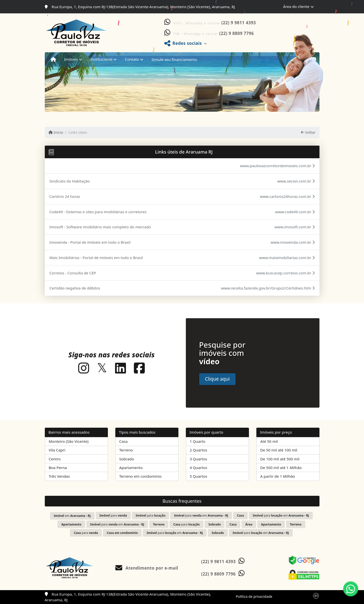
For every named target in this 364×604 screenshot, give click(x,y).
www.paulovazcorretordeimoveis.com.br (277, 166)
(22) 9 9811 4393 (239, 23)
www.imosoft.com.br (294, 227)
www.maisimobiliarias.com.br (287, 258)
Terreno (126, 450)
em (72, 516)
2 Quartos (199, 450)
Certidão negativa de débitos (75, 288)
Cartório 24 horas (65, 196)
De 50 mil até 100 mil (279, 450)
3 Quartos (199, 459)
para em (201, 515)
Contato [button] (132, 59)
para (113, 515)
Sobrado (127, 459)
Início (56, 132)
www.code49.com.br (295, 212)
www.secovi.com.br (296, 181)
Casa (123, 441)
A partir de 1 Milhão (278, 476)
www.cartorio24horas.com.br (287, 196)
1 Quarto (198, 441)
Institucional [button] (101, 59)
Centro (55, 459)
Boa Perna (58, 468)
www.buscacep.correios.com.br (285, 273)
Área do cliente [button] (296, 6)
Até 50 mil (269, 441)
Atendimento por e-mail (147, 568)
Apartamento (131, 468)
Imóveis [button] (71, 59)
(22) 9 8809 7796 (237, 33)
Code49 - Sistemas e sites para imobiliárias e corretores (98, 212)
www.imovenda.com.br (292, 242)
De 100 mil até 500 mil (280, 459)
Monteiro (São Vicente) (69, 441)
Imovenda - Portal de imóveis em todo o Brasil (90, 242)
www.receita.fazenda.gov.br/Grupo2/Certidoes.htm (268, 288)
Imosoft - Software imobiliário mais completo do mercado (100, 227)
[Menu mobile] (53, 60)
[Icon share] (84, 368)
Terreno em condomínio (140, 476)
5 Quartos (199, 476)
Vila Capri (57, 450)
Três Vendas (59, 476)
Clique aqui (217, 379)
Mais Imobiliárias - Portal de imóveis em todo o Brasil (96, 258)
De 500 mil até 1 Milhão (281, 468)
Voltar (308, 132)
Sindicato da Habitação (70, 181)
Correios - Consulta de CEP (73, 273)
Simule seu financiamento (174, 59)
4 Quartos (199, 468)
